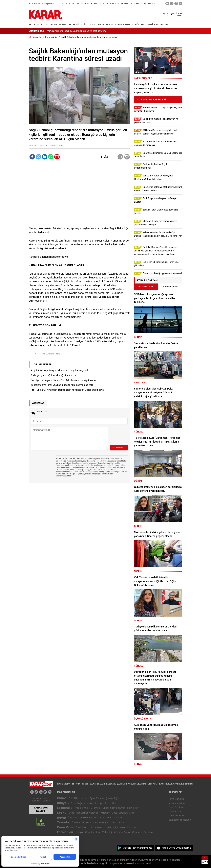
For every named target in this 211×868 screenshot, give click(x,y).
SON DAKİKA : (36, 31)
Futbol (71, 813)
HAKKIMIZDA (64, 784)
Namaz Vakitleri (177, 803)
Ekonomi (74, 25)
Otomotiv (96, 808)
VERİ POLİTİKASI (156, 784)
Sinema (99, 827)
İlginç (116, 827)
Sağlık (93, 818)
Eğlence (117, 818)
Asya (107, 803)
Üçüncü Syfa (88, 798)
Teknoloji (64, 822)
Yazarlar (51, 25)
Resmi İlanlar (154, 25)
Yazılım (113, 823)
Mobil (77, 823)
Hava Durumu (176, 799)
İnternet (86, 823)
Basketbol (82, 813)
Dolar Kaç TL (175, 811)
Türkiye (100, 798)
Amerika (89, 803)
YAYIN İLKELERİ (97, 784)
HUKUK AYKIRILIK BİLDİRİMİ (179, 784)
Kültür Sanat (104, 818)
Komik (108, 827)
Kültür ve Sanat (122, 832)
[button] (102, 157)
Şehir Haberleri (177, 816)
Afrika (115, 803)
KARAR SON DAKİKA (41, 809)
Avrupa (99, 803)
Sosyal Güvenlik (119, 808)
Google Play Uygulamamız (138, 848)
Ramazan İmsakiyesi (180, 820)
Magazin (83, 818)
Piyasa (77, 808)
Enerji (106, 808)
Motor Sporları (120, 813)
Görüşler (138, 25)
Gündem (83, 827)
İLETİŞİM (76, 784)
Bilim (121, 823)
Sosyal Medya (100, 823)
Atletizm (105, 813)
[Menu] (166, 25)
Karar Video (123, 25)
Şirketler (134, 808)
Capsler (90, 832)
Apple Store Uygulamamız (176, 848)
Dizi (91, 827)
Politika (75, 798)
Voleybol (94, 813)
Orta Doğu (77, 803)
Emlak (86, 808)
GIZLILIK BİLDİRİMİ (137, 784)
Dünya (63, 25)
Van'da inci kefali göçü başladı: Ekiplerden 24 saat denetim (77, 31)
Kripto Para (89, 25)
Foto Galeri (65, 832)
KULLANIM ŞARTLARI (116, 784)
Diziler (74, 818)
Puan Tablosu (176, 807)
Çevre (109, 798)
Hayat (110, 25)
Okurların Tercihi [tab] (146, 287)
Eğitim (118, 798)
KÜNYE (85, 784)
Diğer (132, 813)
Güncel (39, 25)
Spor (101, 25)
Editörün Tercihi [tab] (170, 287)
